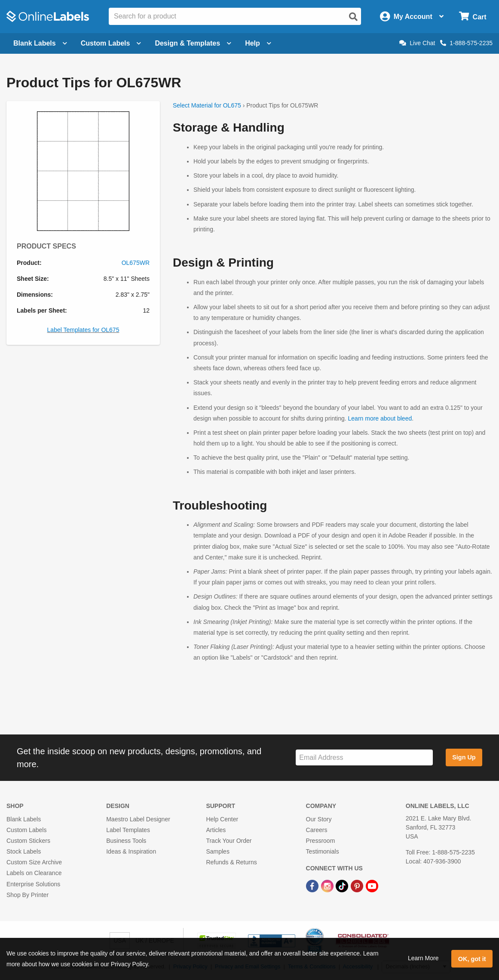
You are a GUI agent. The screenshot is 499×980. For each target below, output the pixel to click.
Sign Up (464, 757)
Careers (317, 830)
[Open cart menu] (473, 17)
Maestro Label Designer (138, 819)
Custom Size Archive (34, 862)
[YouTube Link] (372, 885)
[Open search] (353, 17)
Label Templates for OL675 (83, 330)
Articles (216, 830)
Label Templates (128, 830)
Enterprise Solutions (33, 884)
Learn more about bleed (380, 418)
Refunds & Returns (231, 862)
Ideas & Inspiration (131, 851)
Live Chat (417, 43)
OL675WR (136, 263)
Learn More (423, 958)
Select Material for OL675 (207, 105)
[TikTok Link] (343, 885)
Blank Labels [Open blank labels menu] (40, 43)
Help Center (222, 819)
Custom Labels (26, 830)
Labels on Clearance (34, 873)
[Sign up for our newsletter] (364, 757)
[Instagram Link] (328, 885)
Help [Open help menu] (258, 43)
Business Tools (126, 841)
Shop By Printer (28, 895)
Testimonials (323, 851)
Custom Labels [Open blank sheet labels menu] (111, 43)
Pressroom (321, 841)
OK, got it (472, 959)
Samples (217, 851)
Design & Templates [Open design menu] (193, 43)
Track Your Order (229, 841)
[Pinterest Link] (358, 885)
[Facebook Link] (313, 885)
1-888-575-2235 (466, 43)
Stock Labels (24, 851)
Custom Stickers (28, 841)
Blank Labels (24, 819)
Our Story (319, 819)
